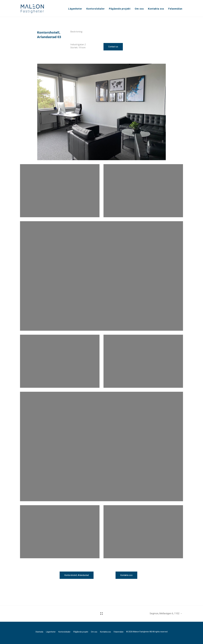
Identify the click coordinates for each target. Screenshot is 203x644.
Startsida (39, 632)
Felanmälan (175, 9)
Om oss (139, 9)
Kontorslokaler (96, 9)
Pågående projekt (120, 9)
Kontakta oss (156, 9)
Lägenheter (75, 9)
